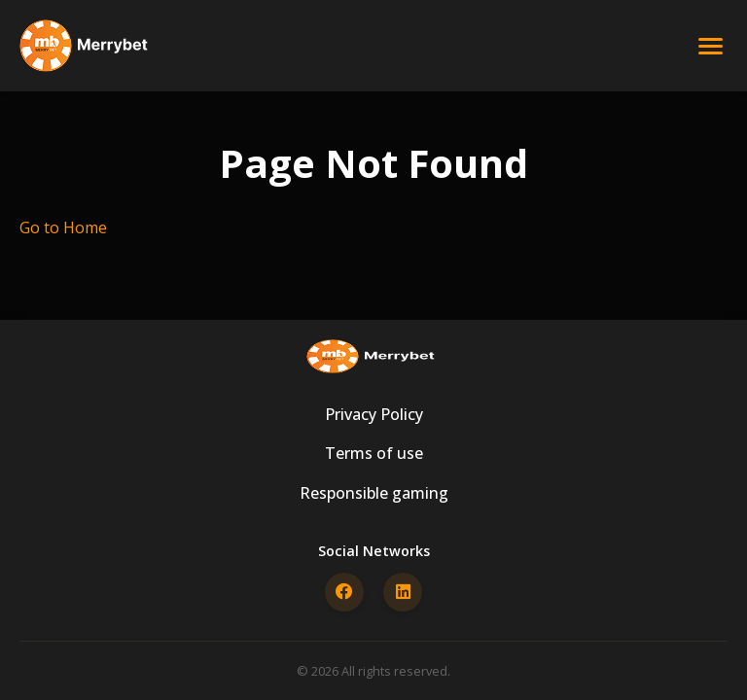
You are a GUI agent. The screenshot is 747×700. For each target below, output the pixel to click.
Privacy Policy (374, 414)
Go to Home (63, 227)
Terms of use (374, 453)
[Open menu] (711, 46)
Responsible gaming (374, 493)
